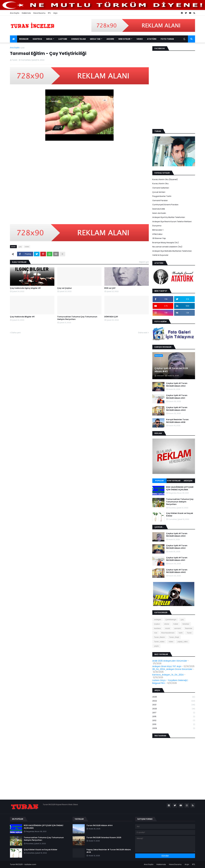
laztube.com (30, 864)
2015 (174, 717)
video (27, 247)
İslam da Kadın (159, 213)
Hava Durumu (39, 13)
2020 (174, 709)
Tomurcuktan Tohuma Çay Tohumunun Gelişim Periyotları (77, 318)
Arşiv (55, 13)
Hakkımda (26, 13)
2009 (174, 728)
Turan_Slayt (174, 637)
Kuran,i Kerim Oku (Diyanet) (165, 179)
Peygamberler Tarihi (162, 196)
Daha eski (143, 333)
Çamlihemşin (171, 620)
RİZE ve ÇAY (110, 288)
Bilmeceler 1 (158, 230)
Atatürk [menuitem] (152, 39)
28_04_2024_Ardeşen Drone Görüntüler (172, 669)
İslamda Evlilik (159, 209)
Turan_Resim (160, 637)
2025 (174, 697)
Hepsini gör (144, 262)
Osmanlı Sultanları (161, 188)
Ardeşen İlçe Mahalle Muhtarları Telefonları (172, 251)
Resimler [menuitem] (24, 39)
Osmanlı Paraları (160, 200)
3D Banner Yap (159, 238)
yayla (156, 646)
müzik (167, 628)
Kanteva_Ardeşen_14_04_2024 (168, 675)
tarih (181, 633)
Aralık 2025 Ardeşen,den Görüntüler (170, 661)
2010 (174, 724)
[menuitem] (14, 39)
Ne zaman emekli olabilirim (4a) (167, 247)
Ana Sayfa (15, 13)
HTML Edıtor (157, 234)
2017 (174, 713)
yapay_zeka (183, 642)
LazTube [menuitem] (63, 39)
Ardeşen (188, 481)
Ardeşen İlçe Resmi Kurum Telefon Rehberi (172, 222)
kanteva (157, 628)
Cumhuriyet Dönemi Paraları (165, 205)
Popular (159, 481)
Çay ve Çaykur (65, 288)
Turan (189, 633)
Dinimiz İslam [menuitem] (79, 39)
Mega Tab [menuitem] (95, 39)
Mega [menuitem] (49, 39)
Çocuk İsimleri (159, 192)
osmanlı (178, 628)
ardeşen (158, 620)
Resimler (189, 628)
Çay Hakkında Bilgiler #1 (22, 317)
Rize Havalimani (168, 633)
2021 (174, 705)
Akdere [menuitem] (110, 39)
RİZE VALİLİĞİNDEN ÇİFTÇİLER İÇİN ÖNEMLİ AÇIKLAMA (180, 488)
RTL (49, 13)
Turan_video (159, 642)
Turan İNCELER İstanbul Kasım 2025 (104, 838)
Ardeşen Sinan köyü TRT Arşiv (167, 666)
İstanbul (186, 624)
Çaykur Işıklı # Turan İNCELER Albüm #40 (177, 409)
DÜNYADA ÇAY (111, 317)
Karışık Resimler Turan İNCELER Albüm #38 (177, 421)
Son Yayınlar (174, 481)
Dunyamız (157, 226)
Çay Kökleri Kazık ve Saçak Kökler (180, 515)
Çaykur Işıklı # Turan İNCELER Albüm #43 (171, 370)
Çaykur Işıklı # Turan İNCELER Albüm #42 (177, 385)
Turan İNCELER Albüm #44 (100, 825)
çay (23, 48)
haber (176, 624)
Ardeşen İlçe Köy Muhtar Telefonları (169, 217)
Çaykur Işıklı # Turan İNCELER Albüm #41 (177, 397)
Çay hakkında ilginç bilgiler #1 (25, 288)
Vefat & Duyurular (160, 255)
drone (167, 624)
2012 (174, 721)
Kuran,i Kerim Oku (160, 184)
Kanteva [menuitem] (37, 39)
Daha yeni (16, 333)
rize (156, 633)
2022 (174, 701)
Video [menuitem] (140, 39)
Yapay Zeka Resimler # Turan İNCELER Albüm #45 (109, 851)
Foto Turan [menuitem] (167, 39)
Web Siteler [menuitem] (124, 39)
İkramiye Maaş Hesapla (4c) (165, 243)
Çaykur (157, 624)
